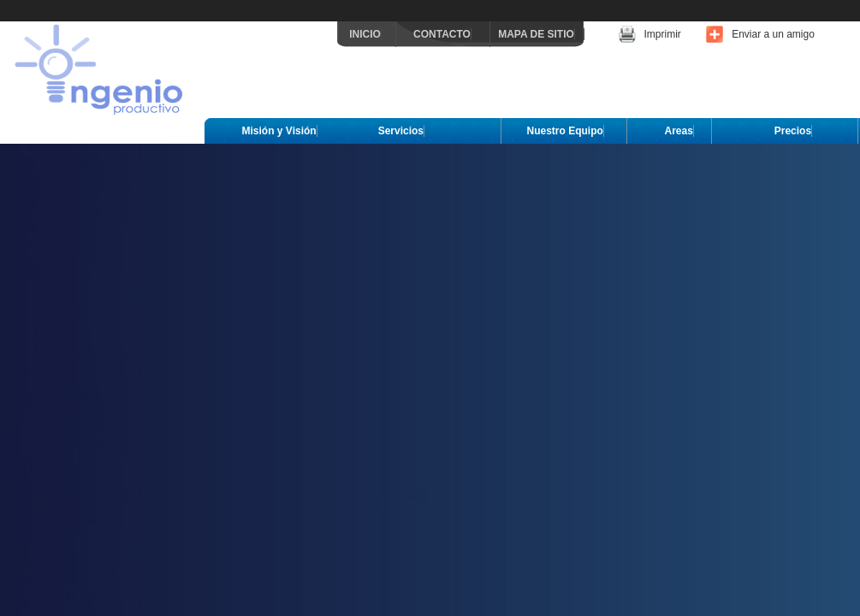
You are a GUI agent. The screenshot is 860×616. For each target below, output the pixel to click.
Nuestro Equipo (565, 131)
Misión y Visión (279, 131)
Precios (793, 131)
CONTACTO (442, 34)
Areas (679, 131)
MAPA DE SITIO (536, 34)
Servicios (401, 131)
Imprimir (663, 34)
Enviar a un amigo (773, 34)
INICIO (365, 34)
